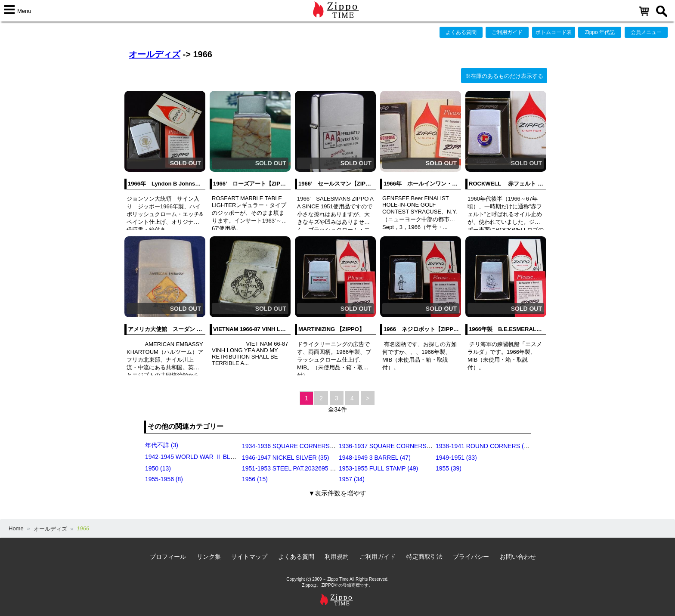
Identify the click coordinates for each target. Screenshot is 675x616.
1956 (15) (255, 479)
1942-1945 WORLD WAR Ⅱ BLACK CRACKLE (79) (215, 457)
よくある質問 (461, 32)
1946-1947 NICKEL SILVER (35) (285, 458)
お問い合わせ (518, 557)
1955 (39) (449, 468)
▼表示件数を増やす (338, 493)
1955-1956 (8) (164, 479)
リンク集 (209, 557)
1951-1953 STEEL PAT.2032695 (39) (291, 468)
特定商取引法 (424, 557)
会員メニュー (646, 32)
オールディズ (155, 54)
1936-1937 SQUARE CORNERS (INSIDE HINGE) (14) (412, 446)
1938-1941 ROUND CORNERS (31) (484, 446)
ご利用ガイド (507, 32)
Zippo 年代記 (600, 32)
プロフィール (168, 557)
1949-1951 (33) (456, 458)
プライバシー (471, 557)
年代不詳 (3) (162, 445)
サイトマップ (249, 557)
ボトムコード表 (554, 32)
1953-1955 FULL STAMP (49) (378, 468)
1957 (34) (352, 479)
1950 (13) (158, 468)
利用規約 (337, 557)
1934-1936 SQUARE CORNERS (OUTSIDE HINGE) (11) (319, 446)
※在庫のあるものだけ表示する (504, 76)
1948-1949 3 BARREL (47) (375, 458)
